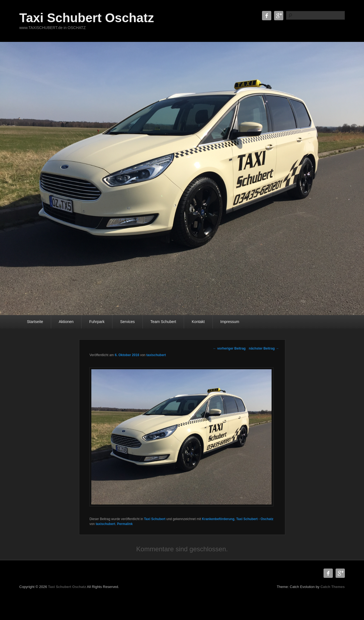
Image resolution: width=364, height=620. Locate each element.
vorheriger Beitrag (229, 348)
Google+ (279, 16)
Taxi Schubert (155, 519)
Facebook (267, 16)
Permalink (125, 524)
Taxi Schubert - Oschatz (255, 519)
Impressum (230, 322)
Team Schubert (163, 322)
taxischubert (156, 355)
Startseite (35, 322)
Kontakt (198, 322)
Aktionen (66, 322)
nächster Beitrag (264, 348)
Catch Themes (333, 587)
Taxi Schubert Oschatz (87, 18)
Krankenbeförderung (218, 519)
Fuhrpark (97, 322)
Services (127, 322)
